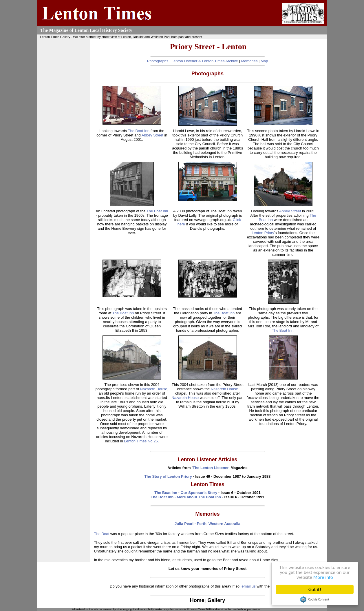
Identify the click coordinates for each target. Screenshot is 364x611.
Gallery (216, 600)
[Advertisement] (64, 127)
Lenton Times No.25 (141, 441)
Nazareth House (154, 389)
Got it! (315, 589)
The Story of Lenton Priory (168, 476)
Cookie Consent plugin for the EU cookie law (315, 599)
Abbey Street (152, 135)
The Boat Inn (139, 131)
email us (248, 586)
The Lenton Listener (211, 468)
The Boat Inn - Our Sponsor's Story (186, 493)
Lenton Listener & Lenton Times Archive (205, 61)
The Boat (102, 534)
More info (323, 577)
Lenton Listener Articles (207, 459)
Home (197, 600)
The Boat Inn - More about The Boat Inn (186, 497)
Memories (249, 61)
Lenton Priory (263, 233)
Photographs (158, 61)
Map (264, 61)
